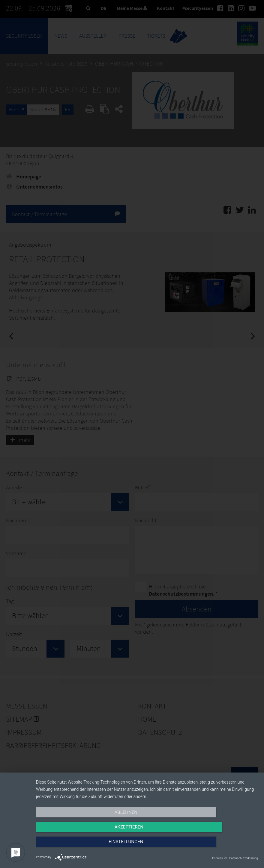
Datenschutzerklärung (244, 858)
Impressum (220, 858)
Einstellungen (225, 846)
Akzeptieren (147, 846)
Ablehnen (69, 846)
